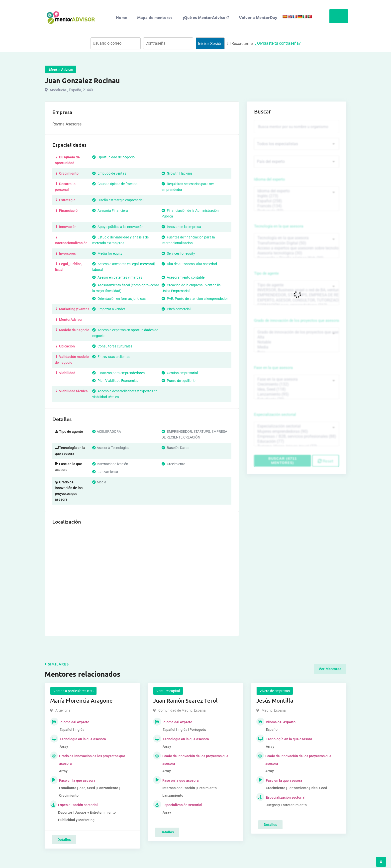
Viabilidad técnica (71, 391)
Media (296, 347)
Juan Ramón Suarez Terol (185, 701)
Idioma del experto (270, 179)
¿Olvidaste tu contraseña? (278, 43)
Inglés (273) (296, 196)
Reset (326, 461)
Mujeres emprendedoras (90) (296, 432)
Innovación (66, 227)
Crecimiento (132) (296, 384)
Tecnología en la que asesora (279, 226)
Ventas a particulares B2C (73, 691)
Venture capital (168, 691)
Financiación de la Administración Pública (190, 213)
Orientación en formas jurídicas (119, 299)
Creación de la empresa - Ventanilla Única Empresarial (191, 288)
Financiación (67, 211)
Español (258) (296, 201)
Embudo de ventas (109, 173)
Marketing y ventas (72, 309)
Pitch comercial (176, 309)
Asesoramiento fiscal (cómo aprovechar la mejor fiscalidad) (126, 288)
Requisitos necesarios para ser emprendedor (188, 187)
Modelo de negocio (72, 330)
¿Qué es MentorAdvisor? (206, 17)
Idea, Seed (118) (296, 389)
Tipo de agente (266, 273)
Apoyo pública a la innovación (118, 227)
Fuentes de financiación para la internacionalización (188, 240)
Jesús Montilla (275, 701)
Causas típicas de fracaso (115, 184)
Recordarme (240, 44)
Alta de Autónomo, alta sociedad (189, 264)
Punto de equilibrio (179, 381)
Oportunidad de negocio (113, 157)
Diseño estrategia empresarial (118, 200)
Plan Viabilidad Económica (115, 381)
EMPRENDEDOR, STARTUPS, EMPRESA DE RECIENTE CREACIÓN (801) (296, 295)
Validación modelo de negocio (72, 360)
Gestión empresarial (180, 373)
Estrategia (65, 200)
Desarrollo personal (65, 187)
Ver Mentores (330, 669)
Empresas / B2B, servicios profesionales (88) (296, 436)
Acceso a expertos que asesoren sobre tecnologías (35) (296, 248)
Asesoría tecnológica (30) (296, 253)
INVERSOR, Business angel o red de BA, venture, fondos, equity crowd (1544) (296, 290)
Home (122, 17)
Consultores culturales (112, 346)
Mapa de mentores (155, 17)
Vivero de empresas (275, 691)
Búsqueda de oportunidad (67, 160)
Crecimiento (67, 173)
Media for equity (107, 253)
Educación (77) (296, 441)
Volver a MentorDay (258, 17)
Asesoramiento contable (183, 277)
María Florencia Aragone (81, 701)
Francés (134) (296, 206)
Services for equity (178, 253)
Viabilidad (65, 373)
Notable (296, 342)
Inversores (65, 253)
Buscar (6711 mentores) (283, 461)
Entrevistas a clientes (111, 357)
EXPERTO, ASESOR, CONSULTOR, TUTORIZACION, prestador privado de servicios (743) (296, 300)
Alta (296, 337)
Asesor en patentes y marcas (117, 277)
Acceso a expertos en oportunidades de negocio (125, 333)
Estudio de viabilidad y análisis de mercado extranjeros (120, 240)
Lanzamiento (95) (296, 394)
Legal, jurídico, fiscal (69, 267)
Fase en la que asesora (273, 368)
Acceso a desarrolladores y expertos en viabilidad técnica (125, 394)
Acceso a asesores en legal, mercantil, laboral (124, 267)
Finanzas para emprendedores (118, 373)
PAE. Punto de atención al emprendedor (195, 299)
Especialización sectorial (275, 415)
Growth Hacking (177, 173)
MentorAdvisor (69, 320)
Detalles (64, 840)
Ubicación (65, 346)
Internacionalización (71, 240)
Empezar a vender (109, 309)
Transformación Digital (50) (296, 243)
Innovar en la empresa (181, 227)
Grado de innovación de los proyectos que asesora (296, 321)
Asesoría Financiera (110, 211)
